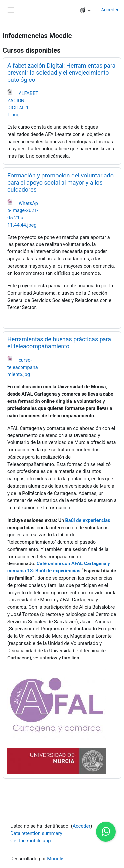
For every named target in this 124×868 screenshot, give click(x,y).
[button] (85, 10)
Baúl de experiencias (88, 520)
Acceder (110, 10)
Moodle (55, 859)
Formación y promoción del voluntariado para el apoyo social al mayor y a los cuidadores (61, 182)
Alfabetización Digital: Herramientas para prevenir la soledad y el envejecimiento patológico (61, 73)
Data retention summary (36, 833)
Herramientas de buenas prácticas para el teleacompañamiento (59, 343)
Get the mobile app (30, 841)
